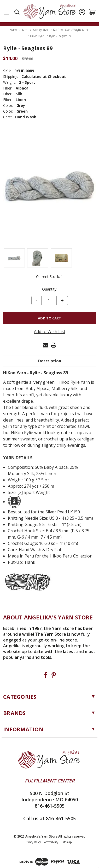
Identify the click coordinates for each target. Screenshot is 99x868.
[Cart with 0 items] (92, 12)
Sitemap (67, 842)
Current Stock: (50, 277)
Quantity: (50, 289)
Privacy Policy (33, 842)
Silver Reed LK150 (63, 512)
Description (50, 361)
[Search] (17, 12)
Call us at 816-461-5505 (50, 818)
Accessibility (51, 842)
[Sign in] (82, 12)
